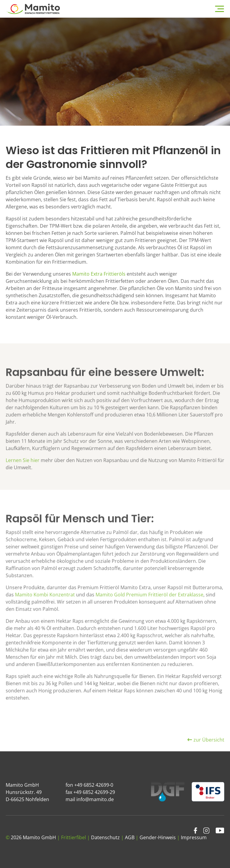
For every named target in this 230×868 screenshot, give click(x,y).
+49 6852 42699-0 (94, 785)
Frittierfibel (74, 837)
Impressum (194, 837)
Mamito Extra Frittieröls (99, 274)
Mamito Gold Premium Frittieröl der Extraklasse (149, 608)
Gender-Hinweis (158, 837)
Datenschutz (105, 837)
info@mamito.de (95, 799)
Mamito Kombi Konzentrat (45, 608)
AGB (130, 837)
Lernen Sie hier (23, 474)
